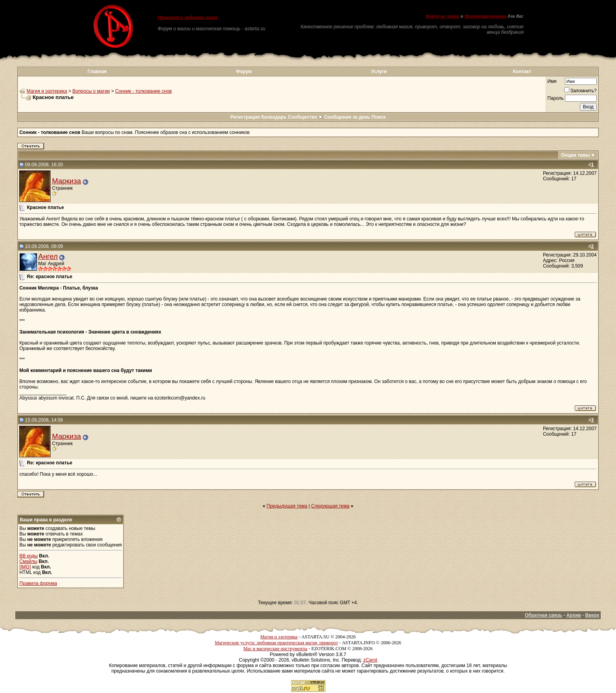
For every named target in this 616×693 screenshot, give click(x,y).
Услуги (379, 71)
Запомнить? (580, 91)
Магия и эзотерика (47, 91)
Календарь (274, 117)
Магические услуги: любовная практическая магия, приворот (277, 643)
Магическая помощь (485, 16)
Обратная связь (544, 615)
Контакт (522, 71)
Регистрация (245, 117)
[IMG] (25, 567)
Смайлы (28, 561)
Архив (573, 615)
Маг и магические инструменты (275, 649)
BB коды (28, 556)
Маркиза (66, 181)
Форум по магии (442, 16)
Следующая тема (330, 506)
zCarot (370, 660)
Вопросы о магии (91, 91)
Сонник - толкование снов (143, 91)
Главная (97, 71)
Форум (244, 71)
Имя (552, 81)
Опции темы (576, 155)
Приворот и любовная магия (188, 17)
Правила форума (38, 583)
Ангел (48, 256)
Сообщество (305, 117)
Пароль (555, 98)
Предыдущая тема (287, 506)
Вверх (592, 615)
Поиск (379, 117)
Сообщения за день (347, 117)
